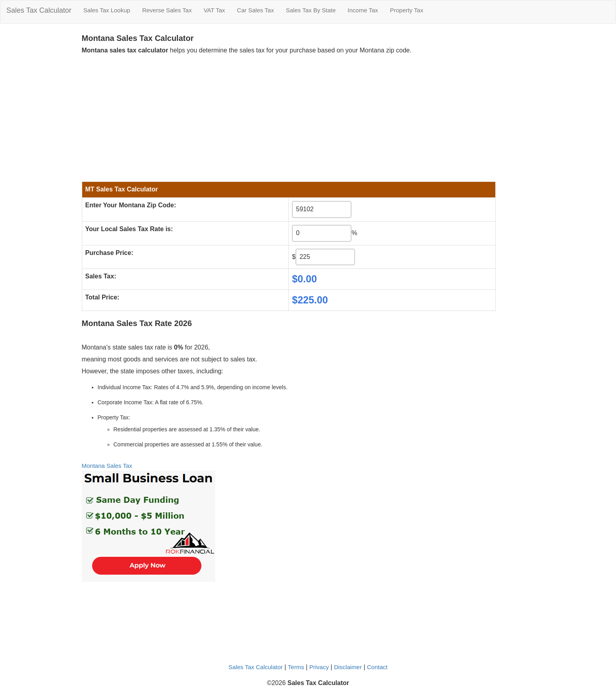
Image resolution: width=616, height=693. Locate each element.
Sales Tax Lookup (107, 10)
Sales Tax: (101, 276)
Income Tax (363, 10)
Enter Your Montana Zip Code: (131, 205)
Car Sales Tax (256, 10)
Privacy (319, 667)
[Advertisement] (289, 116)
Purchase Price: (109, 253)
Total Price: (102, 297)
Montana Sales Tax (107, 466)
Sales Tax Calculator (39, 10)
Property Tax (407, 10)
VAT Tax (214, 10)
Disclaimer (348, 667)
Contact (377, 667)
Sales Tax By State (311, 10)
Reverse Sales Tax (167, 10)
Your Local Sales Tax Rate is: (129, 229)
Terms (296, 667)
